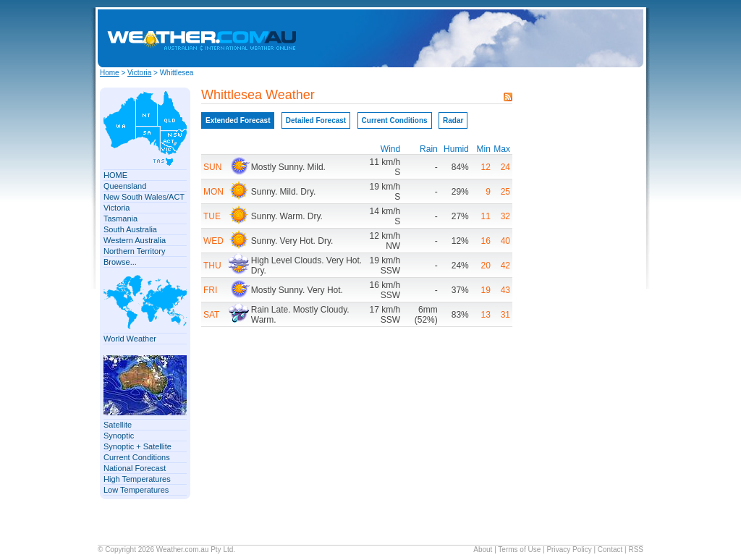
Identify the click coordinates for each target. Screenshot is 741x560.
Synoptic (119, 436)
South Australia (130, 229)
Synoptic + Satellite (137, 446)
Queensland (125, 186)
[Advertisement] (520, 38)
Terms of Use (519, 550)
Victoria (139, 73)
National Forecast (135, 468)
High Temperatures (137, 479)
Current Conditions (137, 457)
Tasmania (120, 219)
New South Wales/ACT (144, 197)
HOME (115, 175)
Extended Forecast (238, 120)
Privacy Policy (569, 550)
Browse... (120, 262)
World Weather (130, 339)
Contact (610, 550)
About (483, 550)
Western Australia (135, 240)
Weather (170, 550)
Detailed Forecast (316, 120)
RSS (636, 550)
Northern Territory (134, 251)
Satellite (118, 425)
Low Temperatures (136, 490)
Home (110, 73)
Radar (453, 120)
